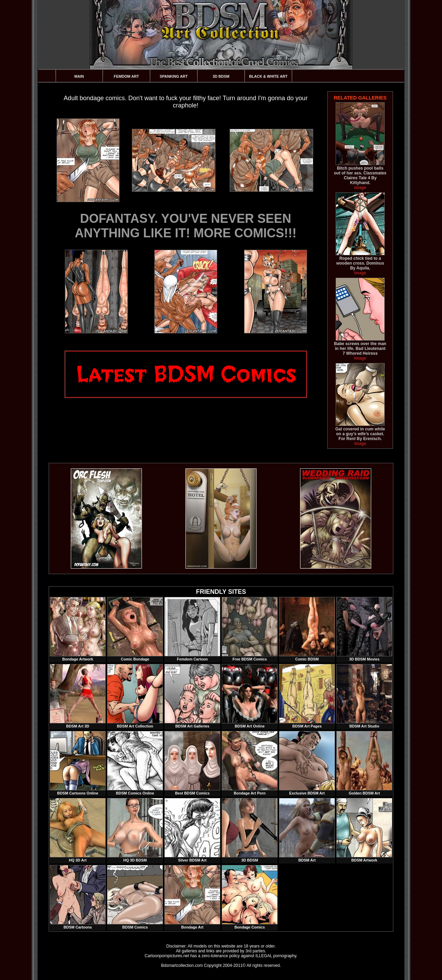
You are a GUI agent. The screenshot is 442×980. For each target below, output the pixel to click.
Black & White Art (268, 76)
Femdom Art (127, 76)
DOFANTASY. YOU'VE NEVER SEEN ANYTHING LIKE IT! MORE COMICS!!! (186, 226)
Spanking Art (174, 76)
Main (79, 76)
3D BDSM (221, 76)
